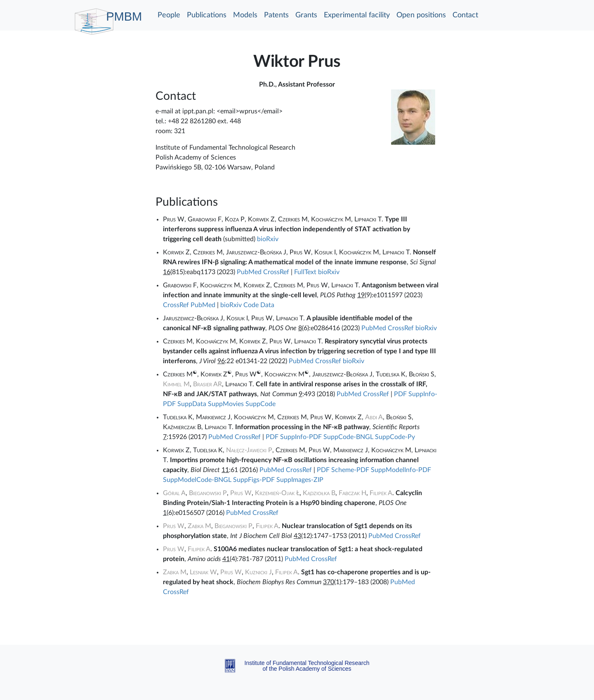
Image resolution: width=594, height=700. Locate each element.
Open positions (421, 15)
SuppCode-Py (395, 437)
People (169, 15)
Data (267, 305)
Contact (465, 15)
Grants (306, 15)
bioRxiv (268, 239)
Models (245, 15)
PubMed (249, 272)
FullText (305, 272)
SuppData (192, 404)
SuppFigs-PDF (254, 480)
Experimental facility (357, 15)
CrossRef (276, 272)
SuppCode (260, 404)
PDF (400, 394)
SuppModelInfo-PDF (401, 470)
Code (251, 305)
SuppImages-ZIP (300, 480)
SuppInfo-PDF (301, 437)
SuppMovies (226, 404)
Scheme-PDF (350, 470)
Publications (207, 15)
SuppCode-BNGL (348, 437)
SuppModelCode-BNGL (197, 480)
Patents (276, 15)
